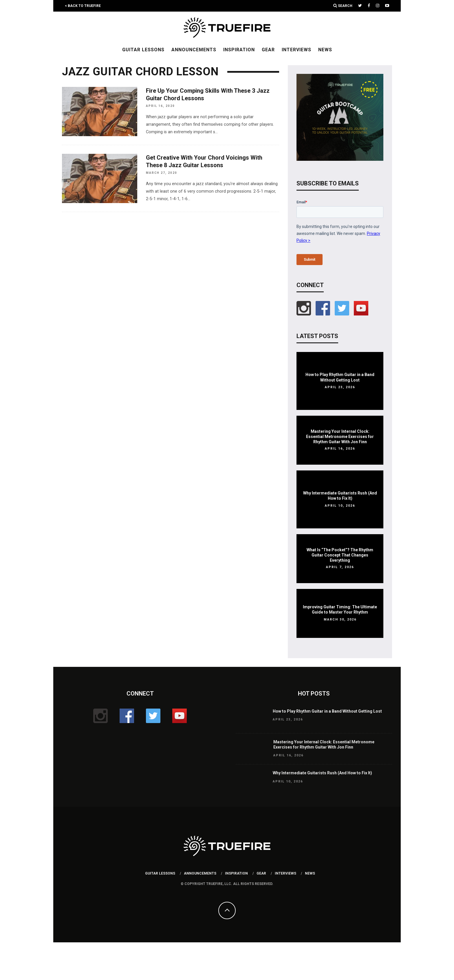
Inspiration (239, 50)
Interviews (296, 50)
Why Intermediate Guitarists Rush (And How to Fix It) (322, 773)
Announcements (194, 50)
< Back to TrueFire (83, 6)
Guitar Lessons (143, 50)
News (325, 50)
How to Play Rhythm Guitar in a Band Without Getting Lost (327, 711)
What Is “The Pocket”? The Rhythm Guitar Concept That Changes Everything (340, 555)
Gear (268, 50)
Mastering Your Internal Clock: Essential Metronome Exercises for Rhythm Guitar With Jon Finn (340, 437)
